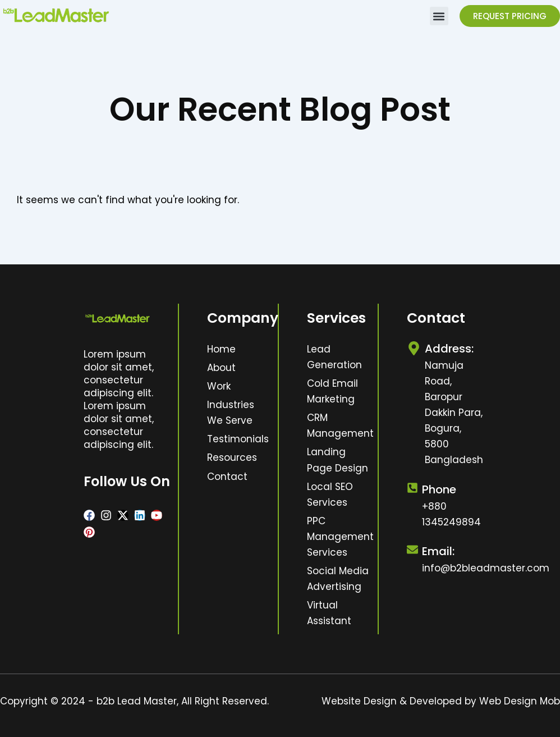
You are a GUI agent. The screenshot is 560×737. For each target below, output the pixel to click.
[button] (439, 16)
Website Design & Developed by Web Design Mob (441, 701)
